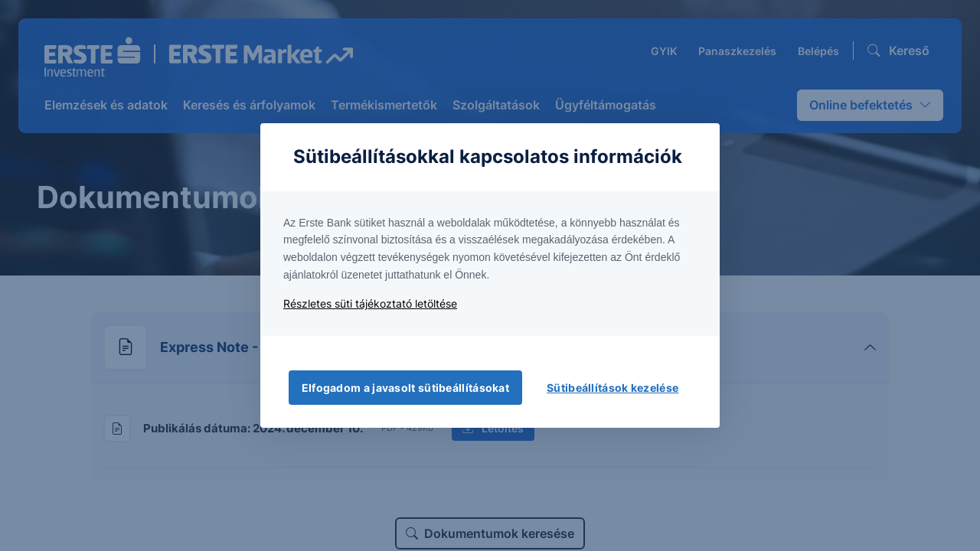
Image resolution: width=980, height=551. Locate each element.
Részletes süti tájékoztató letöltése (370, 303)
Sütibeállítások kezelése (612, 388)
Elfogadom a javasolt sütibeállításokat (405, 388)
